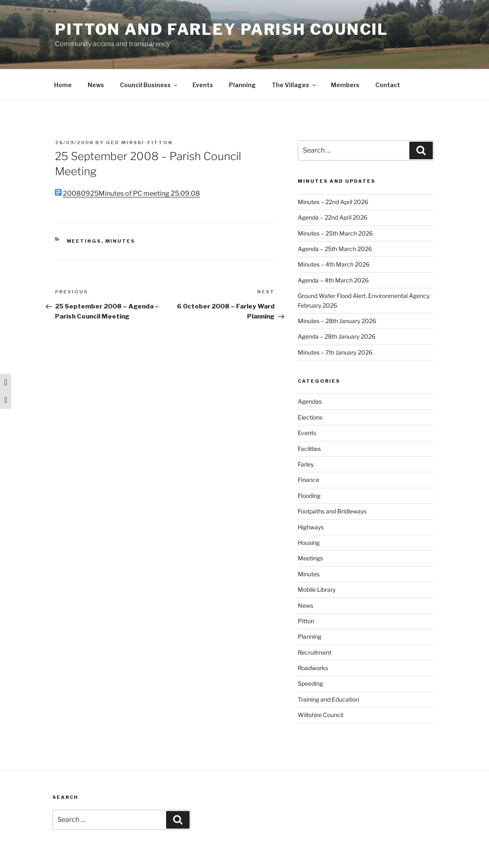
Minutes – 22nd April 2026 (333, 202)
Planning (242, 85)
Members (345, 85)
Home (63, 85)
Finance (308, 480)
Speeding (310, 683)
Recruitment (315, 652)
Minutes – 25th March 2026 (335, 233)
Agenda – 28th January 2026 (337, 336)
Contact (388, 85)
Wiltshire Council (320, 715)
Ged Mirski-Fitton (139, 143)
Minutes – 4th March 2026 (334, 264)
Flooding (309, 496)
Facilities (309, 449)
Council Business (149, 85)
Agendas (310, 401)
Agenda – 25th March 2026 (335, 249)
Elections (310, 417)
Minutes (120, 241)
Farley (306, 464)
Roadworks (313, 668)
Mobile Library (317, 589)
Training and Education (328, 699)
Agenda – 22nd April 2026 (333, 217)
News (96, 85)
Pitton (306, 621)
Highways (311, 527)
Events (203, 85)
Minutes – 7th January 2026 (335, 352)
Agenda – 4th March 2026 (333, 280)
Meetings (84, 241)
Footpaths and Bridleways (332, 511)
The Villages (294, 85)
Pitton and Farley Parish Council (222, 29)
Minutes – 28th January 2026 (337, 321)
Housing (309, 543)
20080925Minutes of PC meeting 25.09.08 (131, 193)
